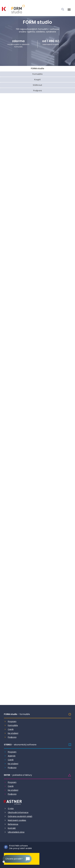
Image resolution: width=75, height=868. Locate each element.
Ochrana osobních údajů (20, 816)
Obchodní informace (18, 812)
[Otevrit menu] (69, 10)
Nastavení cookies (17, 820)
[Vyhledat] (63, 10)
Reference (13, 824)
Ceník (11, 729)
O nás (11, 808)
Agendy (12, 756)
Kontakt (12, 828)
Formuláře (13, 725)
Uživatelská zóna (16, 832)
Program (12, 721)
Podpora (12, 737)
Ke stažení (13, 733)
